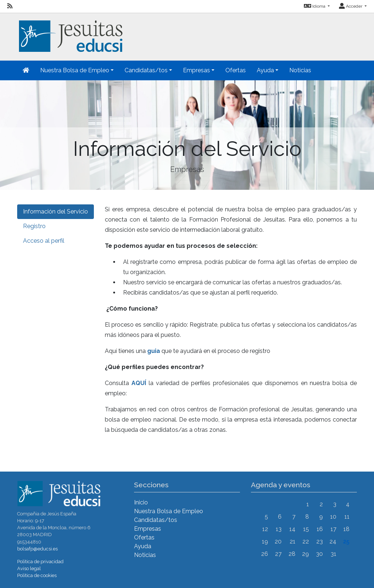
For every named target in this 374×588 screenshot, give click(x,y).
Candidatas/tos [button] (146, 70)
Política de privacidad (40, 562)
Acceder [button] (351, 6)
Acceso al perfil (44, 241)
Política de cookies (37, 575)
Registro (34, 226)
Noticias (300, 70)
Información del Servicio (56, 212)
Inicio (141, 502)
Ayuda (143, 546)
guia (154, 351)
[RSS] (10, 6)
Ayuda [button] (265, 70)
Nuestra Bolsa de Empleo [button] (75, 70)
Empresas (148, 529)
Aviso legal (29, 568)
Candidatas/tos (156, 520)
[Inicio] (70, 32)
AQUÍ (139, 383)
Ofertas (236, 70)
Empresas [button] (196, 70)
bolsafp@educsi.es (37, 549)
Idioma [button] (315, 6)
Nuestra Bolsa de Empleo (169, 511)
